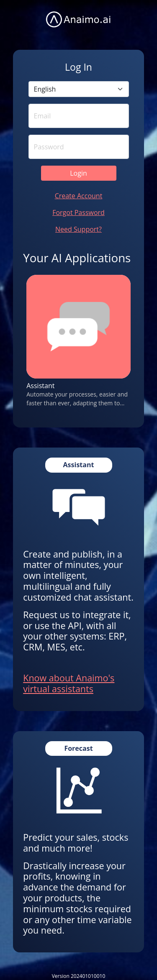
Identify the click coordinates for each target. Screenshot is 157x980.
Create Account (79, 196)
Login (78, 173)
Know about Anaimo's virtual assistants (69, 683)
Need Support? (78, 229)
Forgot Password (78, 212)
